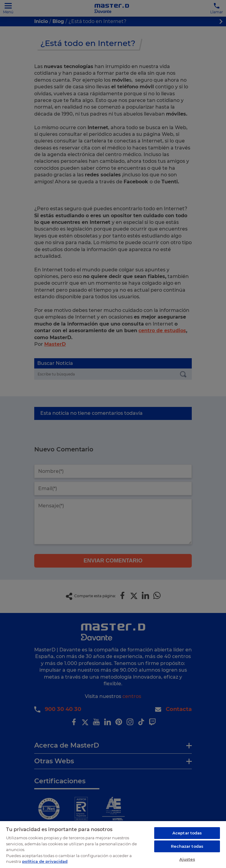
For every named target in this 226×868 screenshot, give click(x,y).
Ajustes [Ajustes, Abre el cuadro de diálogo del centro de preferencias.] (187, 859)
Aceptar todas (187, 833)
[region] (113, 844)
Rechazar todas (187, 846)
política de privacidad (45, 861)
